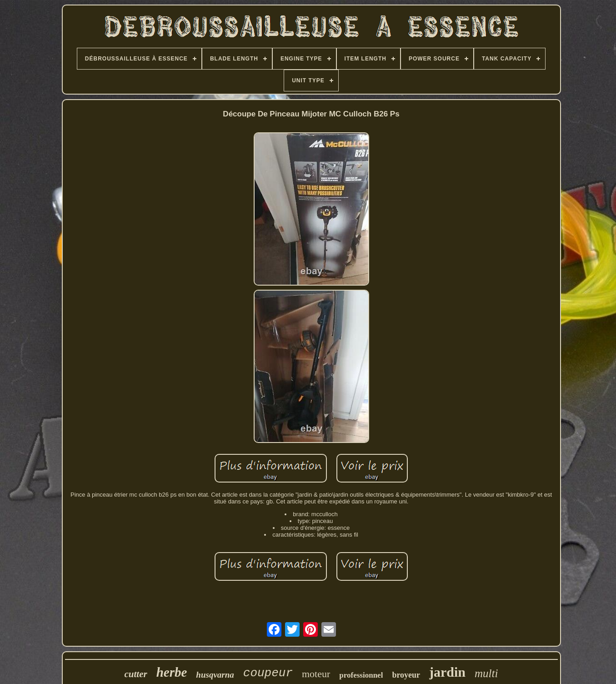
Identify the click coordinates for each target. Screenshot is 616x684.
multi (486, 673)
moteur (316, 674)
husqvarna (215, 675)
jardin (447, 672)
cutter (136, 674)
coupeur (268, 673)
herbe (172, 672)
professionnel (361, 675)
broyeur (406, 675)
